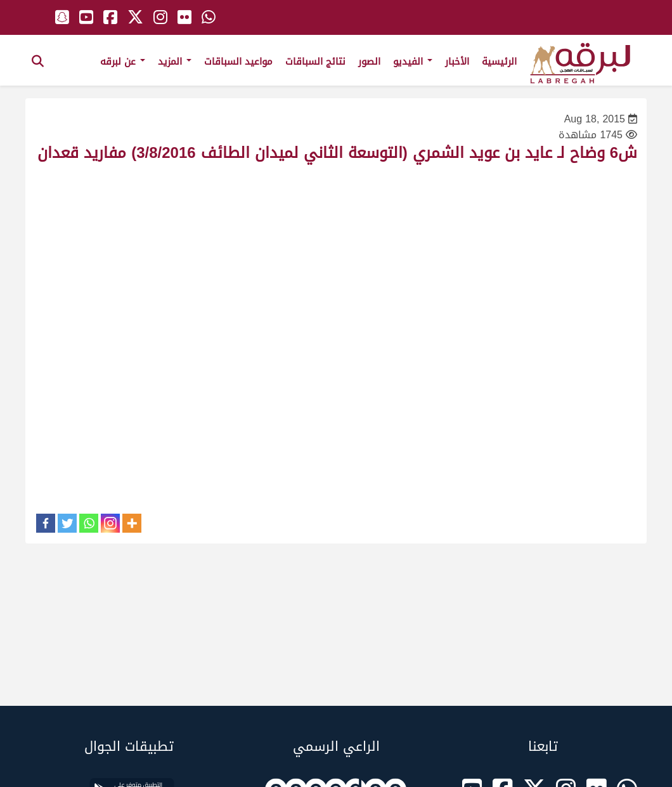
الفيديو (413, 62)
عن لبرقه (123, 62)
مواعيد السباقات (238, 62)
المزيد (175, 62)
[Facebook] (46, 523)
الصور (369, 62)
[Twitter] (67, 523)
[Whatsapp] (89, 523)
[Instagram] (110, 523)
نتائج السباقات (315, 62)
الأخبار (457, 62)
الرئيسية (499, 62)
